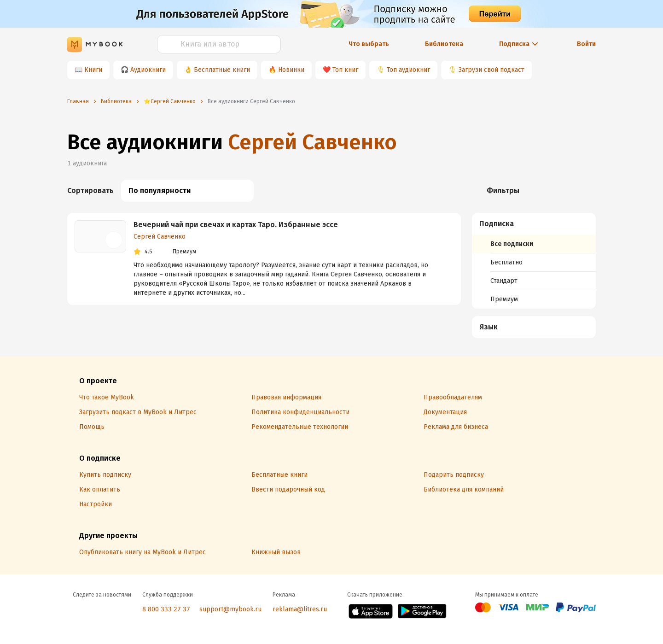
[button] (534, 224)
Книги (93, 70)
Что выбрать (369, 44)
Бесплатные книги (222, 70)
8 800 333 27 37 (166, 609)
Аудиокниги (148, 70)
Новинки (291, 70)
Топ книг (345, 70)
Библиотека (444, 44)
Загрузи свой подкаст (491, 70)
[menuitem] (534, 261)
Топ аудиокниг (408, 70)
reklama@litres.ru (300, 609)
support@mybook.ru (230, 609)
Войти (586, 44)
